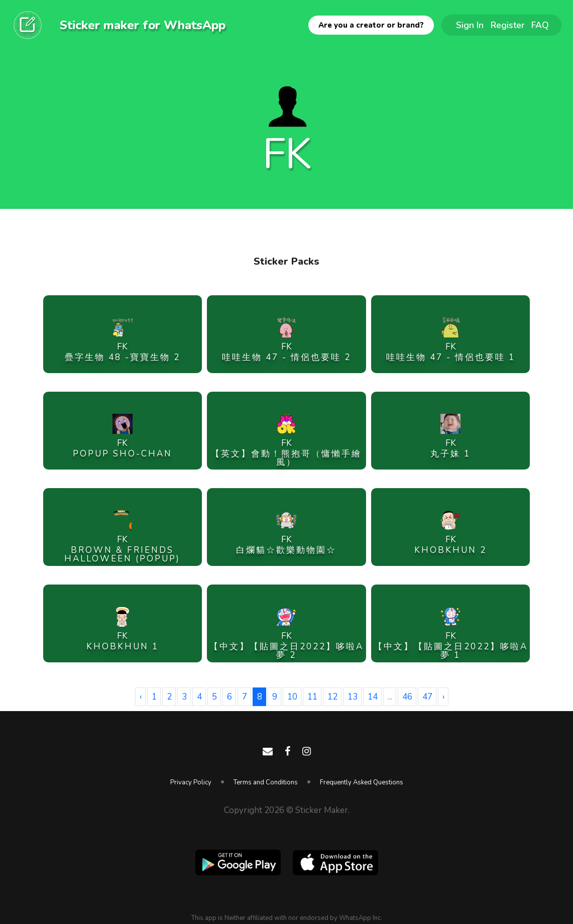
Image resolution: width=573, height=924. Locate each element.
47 (427, 697)
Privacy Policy (191, 782)
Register (507, 25)
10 (292, 697)
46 (407, 697)
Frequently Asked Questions (362, 782)
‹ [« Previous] (141, 697)
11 (312, 697)
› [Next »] (443, 697)
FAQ (540, 25)
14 (373, 697)
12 (332, 697)
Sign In (470, 25)
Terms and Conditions (266, 782)
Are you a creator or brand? (371, 25)
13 (353, 697)
